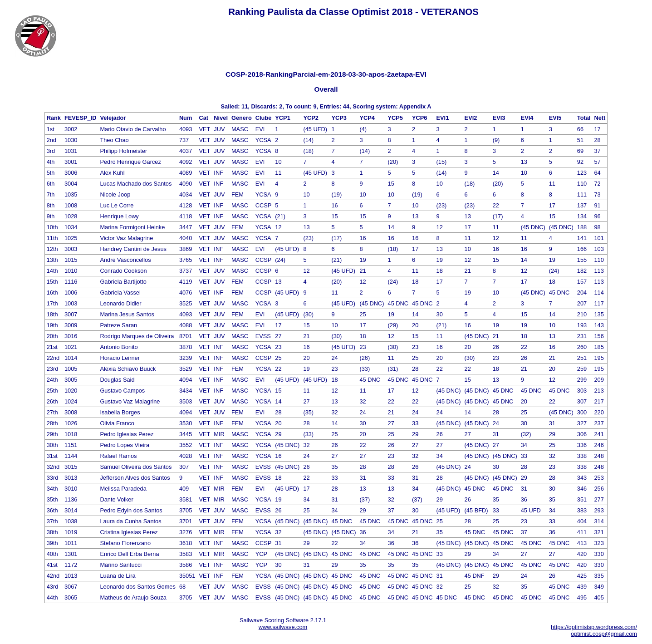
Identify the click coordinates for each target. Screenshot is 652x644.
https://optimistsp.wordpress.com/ (594, 627)
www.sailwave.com (283, 627)
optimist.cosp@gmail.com (604, 634)
